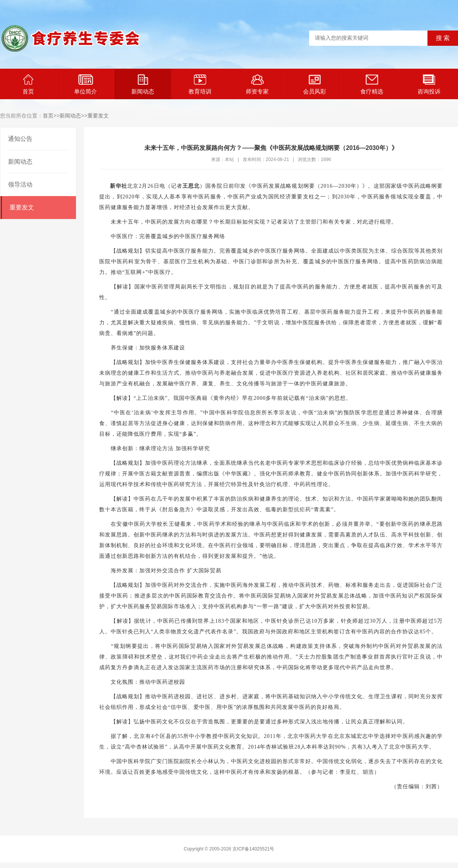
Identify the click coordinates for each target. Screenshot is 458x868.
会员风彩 (314, 85)
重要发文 (98, 116)
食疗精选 (372, 85)
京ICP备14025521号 (253, 849)
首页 (28, 85)
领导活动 (20, 184)
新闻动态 (143, 85)
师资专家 (257, 85)
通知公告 (20, 139)
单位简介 (85, 85)
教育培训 (200, 85)
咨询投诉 (429, 85)
